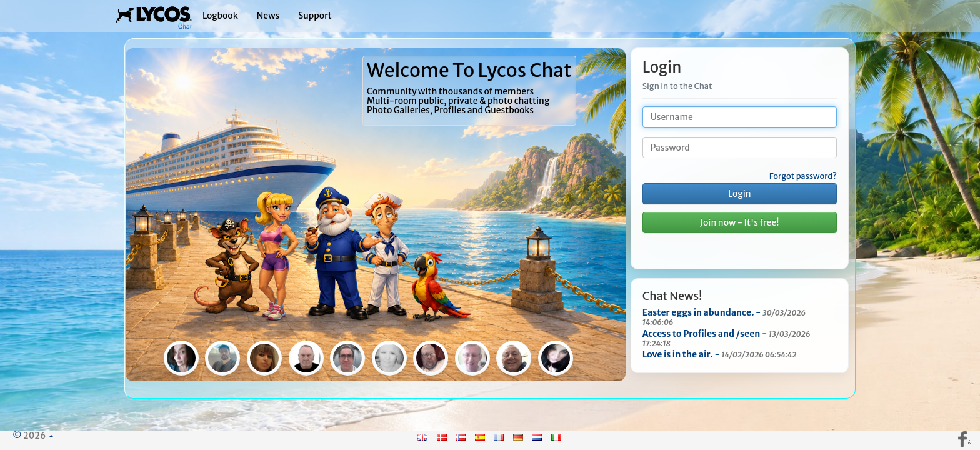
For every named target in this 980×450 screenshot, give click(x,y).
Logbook (220, 16)
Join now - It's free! (739, 222)
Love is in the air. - (720, 354)
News (268, 16)
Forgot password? (803, 176)
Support (315, 16)
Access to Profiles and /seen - (727, 338)
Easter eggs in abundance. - (724, 317)
